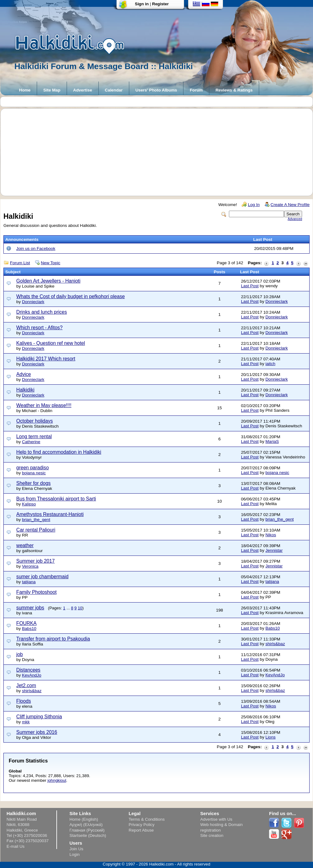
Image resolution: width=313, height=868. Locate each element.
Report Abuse (141, 830)
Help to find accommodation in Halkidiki (59, 452)
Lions (270, 737)
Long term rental (34, 436)
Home (25, 90)
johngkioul (57, 780)
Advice (24, 374)
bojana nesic (34, 473)
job (19, 654)
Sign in (142, 4)
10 (80, 608)
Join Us (76, 849)
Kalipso (29, 504)
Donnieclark (33, 302)
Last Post (250, 286)
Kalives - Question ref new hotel (51, 343)
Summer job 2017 (35, 561)
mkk (26, 722)
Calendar (114, 90)
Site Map (52, 90)
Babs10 (29, 629)
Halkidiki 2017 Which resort (46, 359)
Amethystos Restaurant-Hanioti (50, 514)
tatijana (29, 582)
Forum (196, 90)
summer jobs (30, 608)
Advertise (83, 90)
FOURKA (26, 623)
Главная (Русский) (87, 830)
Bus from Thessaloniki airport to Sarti (56, 499)
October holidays (34, 421)
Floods (24, 701)
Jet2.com (26, 685)
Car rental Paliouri (36, 530)
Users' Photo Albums (156, 90)
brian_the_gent (36, 520)
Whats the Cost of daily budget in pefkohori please (70, 296)
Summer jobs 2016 (37, 732)
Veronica (30, 566)
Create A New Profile (290, 205)
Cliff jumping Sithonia (39, 717)
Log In (254, 205)
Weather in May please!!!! (44, 405)
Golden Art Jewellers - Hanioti (48, 281)
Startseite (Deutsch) (88, 835)
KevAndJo (31, 675)
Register (160, 4)
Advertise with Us (216, 819)
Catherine (31, 442)
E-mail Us (16, 846)
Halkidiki (25, 390)
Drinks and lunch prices (41, 312)
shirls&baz (275, 644)
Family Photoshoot (36, 592)
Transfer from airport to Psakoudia (53, 639)
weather (25, 545)
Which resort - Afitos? (39, 328)
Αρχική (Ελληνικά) (86, 825)
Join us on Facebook (36, 249)
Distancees (28, 670)
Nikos (271, 535)
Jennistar (274, 550)
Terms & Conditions (147, 819)
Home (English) (84, 819)
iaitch (270, 364)
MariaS (272, 441)
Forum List (20, 263)
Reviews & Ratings (234, 90)
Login (75, 854)
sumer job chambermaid (42, 577)
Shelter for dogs (33, 483)
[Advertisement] (160, 152)
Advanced (295, 219)
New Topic (50, 263)
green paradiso (32, 468)
